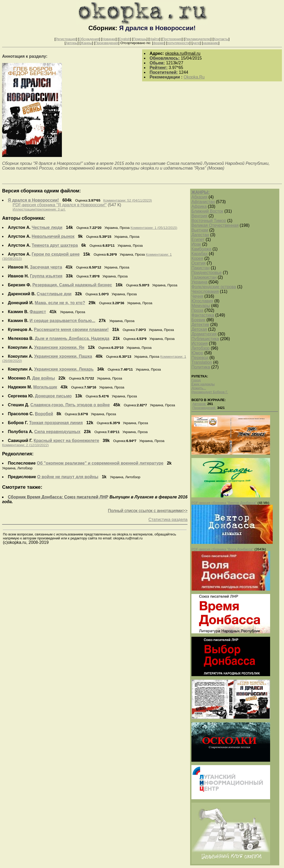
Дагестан (200, 235)
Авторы (72, 43)
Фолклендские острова (214, 287)
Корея (197, 258)
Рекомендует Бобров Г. (210, 392)
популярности (178, 43)
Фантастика (203, 315)
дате (196, 43)
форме (159, 43)
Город (196, 380)
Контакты (221, 39)
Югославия (202, 301)
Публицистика (205, 339)
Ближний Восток (207, 211)
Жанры (86, 43)
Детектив (200, 325)
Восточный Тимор (209, 221)
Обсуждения (89, 39)
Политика (201, 367)
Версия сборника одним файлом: (41, 191)
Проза (197, 310)
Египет (198, 240)
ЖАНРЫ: (200, 192)
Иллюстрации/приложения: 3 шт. (39, 209)
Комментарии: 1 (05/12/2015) (154, 228)
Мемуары (201, 306)
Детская (199, 329)
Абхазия (199, 197)
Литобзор (200, 348)
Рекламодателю (198, 39)
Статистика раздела (168, 520)
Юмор (197, 353)
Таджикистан (204, 277)
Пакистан (200, 268)
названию (211, 43)
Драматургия (204, 334)
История (200, 343)
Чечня (197, 296)
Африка (199, 206)
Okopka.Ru (194, 77)
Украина (199, 282)
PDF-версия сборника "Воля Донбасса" (223, 549)
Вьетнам (200, 230)
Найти (154, 39)
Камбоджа (201, 249)
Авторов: (199, 404)
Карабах (200, 254)
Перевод (200, 358)
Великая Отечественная (215, 225)
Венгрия (199, 216)
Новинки (109, 39)
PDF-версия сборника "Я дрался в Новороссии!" (60, 205)
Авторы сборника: (24, 218)
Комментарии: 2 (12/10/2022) (25, 445)
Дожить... (199, 388)
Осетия (199, 263)
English (124, 39)
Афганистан (203, 202)
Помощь (140, 39)
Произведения (107, 43)
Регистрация (66, 39)
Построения (172, 39)
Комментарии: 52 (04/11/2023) (128, 200)
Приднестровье (207, 273)
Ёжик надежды (203, 384)
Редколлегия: (18, 454)
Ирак (196, 244)
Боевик (198, 320)
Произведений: (204, 408)
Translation (202, 362)
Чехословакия (205, 291)
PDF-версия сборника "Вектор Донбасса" (224, 503)
